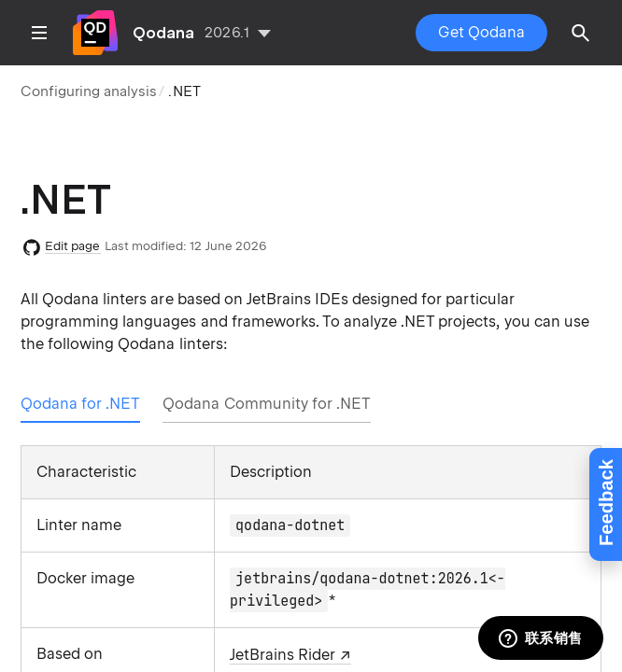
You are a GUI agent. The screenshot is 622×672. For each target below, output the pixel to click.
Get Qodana (481, 32)
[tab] (80, 404)
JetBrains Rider (283, 655)
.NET (184, 91)
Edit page (73, 246)
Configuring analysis (89, 91)
